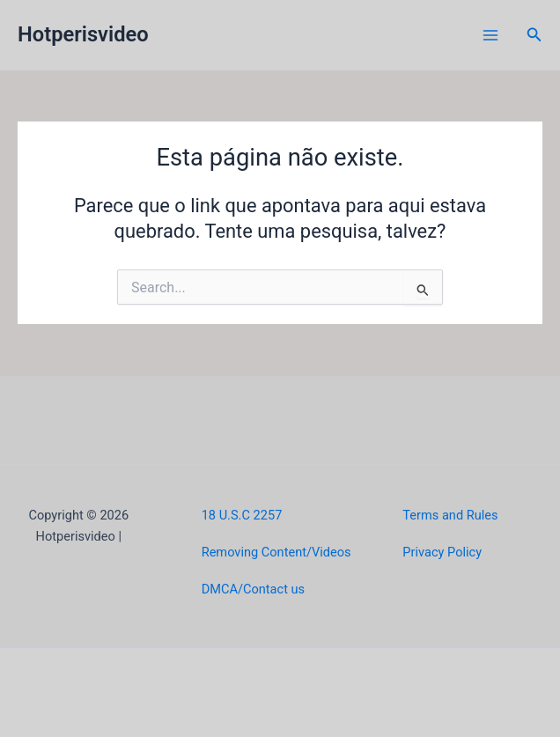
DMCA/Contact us (253, 589)
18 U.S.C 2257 (242, 515)
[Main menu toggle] (490, 35)
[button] (534, 35)
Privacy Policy (442, 552)
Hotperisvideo (83, 34)
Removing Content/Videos (276, 552)
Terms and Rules (450, 515)
